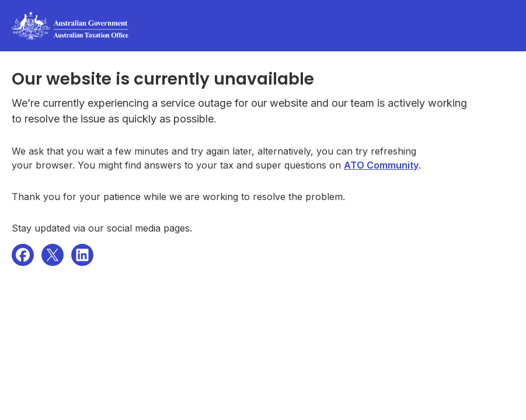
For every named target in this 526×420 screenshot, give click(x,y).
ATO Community (381, 165)
